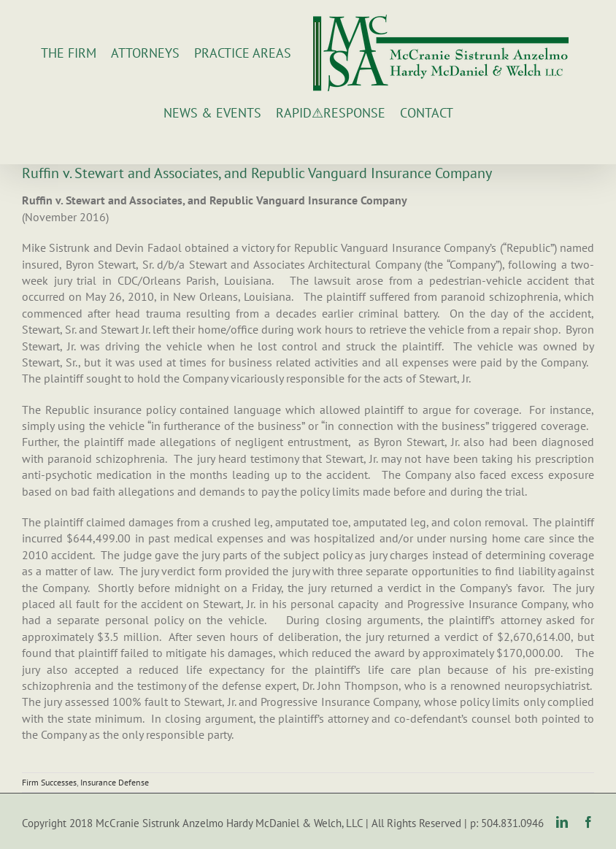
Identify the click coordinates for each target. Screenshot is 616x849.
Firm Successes (49, 782)
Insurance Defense (115, 782)
